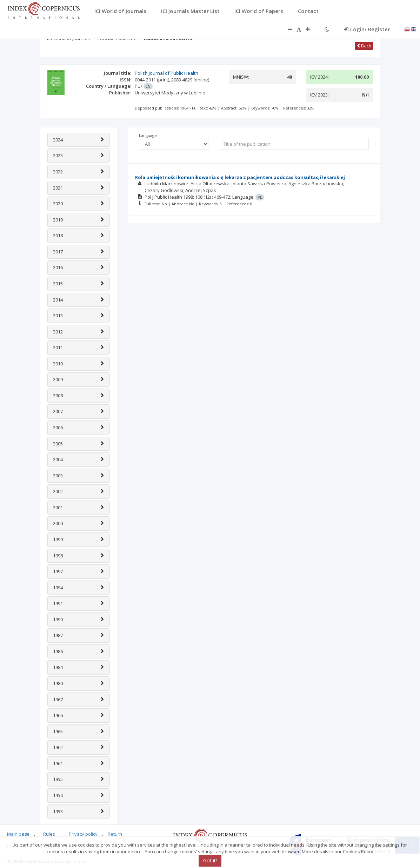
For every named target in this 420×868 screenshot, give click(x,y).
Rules (49, 834)
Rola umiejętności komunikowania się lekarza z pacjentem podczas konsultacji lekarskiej (240, 177)
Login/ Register (367, 29)
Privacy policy (83, 834)
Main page (18, 834)
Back (364, 46)
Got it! (210, 860)
